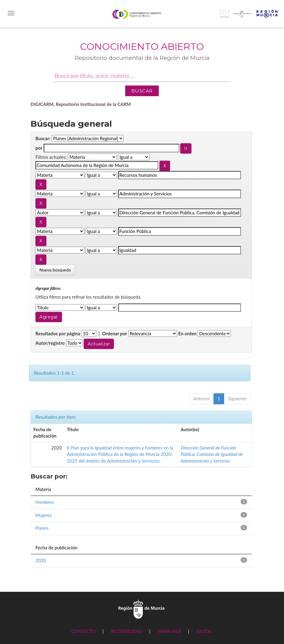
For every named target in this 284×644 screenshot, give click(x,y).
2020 (41, 560)
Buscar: (43, 138)
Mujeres (44, 515)
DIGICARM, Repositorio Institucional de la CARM (81, 104)
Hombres (45, 502)
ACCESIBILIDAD (126, 631)
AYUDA (204, 631)
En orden (188, 333)
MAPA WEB (169, 631)
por (39, 148)
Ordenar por (115, 333)
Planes (42, 528)
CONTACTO (83, 631)
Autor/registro (50, 343)
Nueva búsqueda (55, 270)
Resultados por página (58, 333)
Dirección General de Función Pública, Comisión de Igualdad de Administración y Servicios (212, 454)
